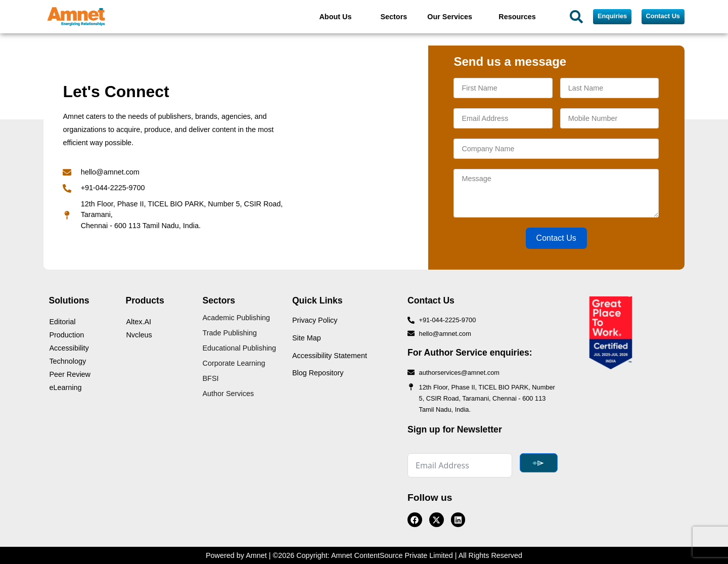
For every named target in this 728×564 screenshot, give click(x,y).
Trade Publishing (230, 333)
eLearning (65, 387)
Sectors (394, 17)
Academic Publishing (237, 318)
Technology (67, 361)
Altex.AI (139, 322)
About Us (335, 17)
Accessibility (69, 348)
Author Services (229, 394)
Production (66, 335)
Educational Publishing (240, 348)
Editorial (62, 322)
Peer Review (70, 374)
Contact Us (556, 238)
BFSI (211, 378)
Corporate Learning (234, 363)
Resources (517, 17)
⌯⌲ (538, 463)
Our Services (450, 17)
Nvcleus (139, 335)
